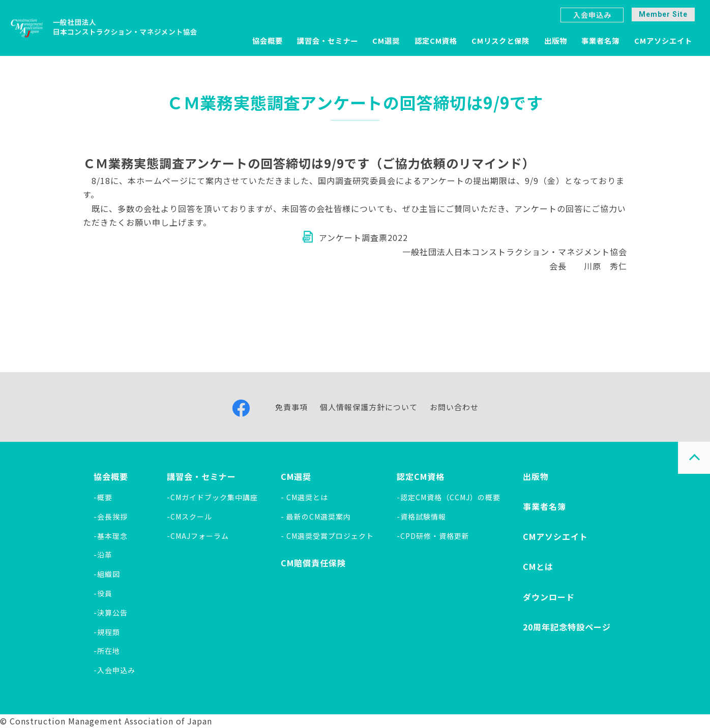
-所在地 (107, 651)
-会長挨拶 (111, 517)
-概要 (103, 497)
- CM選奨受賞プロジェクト (327, 536)
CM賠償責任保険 (313, 563)
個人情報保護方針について (369, 407)
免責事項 (291, 407)
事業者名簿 (600, 40)
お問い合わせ (454, 407)
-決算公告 (111, 613)
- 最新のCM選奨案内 (316, 517)
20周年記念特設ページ (567, 627)
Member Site (663, 14)
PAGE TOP (694, 458)
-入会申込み (114, 670)
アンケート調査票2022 (363, 237)
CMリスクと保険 (500, 40)
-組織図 (107, 574)
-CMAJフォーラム (198, 536)
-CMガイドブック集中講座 (212, 497)
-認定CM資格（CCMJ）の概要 (449, 497)
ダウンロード (549, 597)
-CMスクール (189, 517)
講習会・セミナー (328, 40)
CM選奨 (386, 40)
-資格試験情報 (421, 517)
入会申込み (592, 15)
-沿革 (103, 555)
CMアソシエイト (663, 40)
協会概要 (268, 40)
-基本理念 (111, 536)
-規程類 (107, 632)
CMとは (538, 566)
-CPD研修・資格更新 (433, 536)
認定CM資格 (436, 40)
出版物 (556, 40)
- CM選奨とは (304, 497)
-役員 (103, 593)
